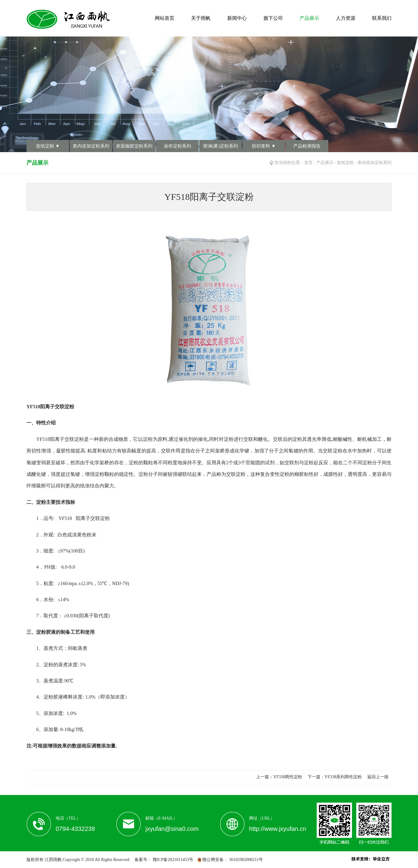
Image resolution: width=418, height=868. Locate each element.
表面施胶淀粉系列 (134, 146)
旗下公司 (273, 18)
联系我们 (382, 18)
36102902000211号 (245, 860)
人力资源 (346, 18)
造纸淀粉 (345, 163)
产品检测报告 (307, 146)
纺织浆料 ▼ (264, 146)
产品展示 (309, 18)
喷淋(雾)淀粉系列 (221, 146)
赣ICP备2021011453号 (172, 860)
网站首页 (165, 18)
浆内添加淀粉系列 (91, 146)
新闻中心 (237, 18)
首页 (308, 163)
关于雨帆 (201, 18)
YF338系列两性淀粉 (343, 777)
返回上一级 (378, 777)
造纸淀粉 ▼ (48, 146)
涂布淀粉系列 (177, 146)
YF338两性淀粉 (288, 777)
